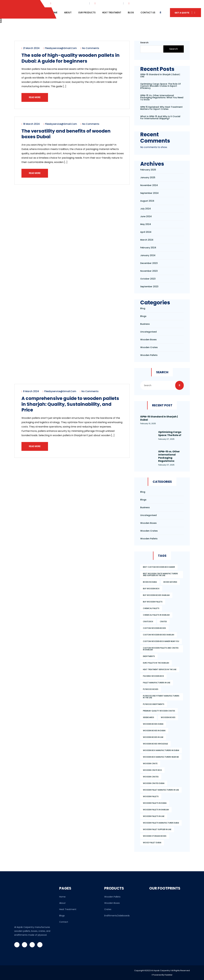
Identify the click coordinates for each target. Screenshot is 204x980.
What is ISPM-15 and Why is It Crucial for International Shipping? (160, 117)
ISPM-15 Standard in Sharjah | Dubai (159, 418)
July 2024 (145, 209)
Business (145, 324)
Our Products (87, 13)
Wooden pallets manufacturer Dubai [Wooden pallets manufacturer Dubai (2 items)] (161, 823)
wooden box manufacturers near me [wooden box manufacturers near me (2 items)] (161, 757)
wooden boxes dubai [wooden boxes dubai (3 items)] (153, 724)
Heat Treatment (112, 13)
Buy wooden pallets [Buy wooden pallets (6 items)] (153, 602)
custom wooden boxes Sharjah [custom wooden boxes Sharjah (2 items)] (159, 635)
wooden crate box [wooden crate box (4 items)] (152, 770)
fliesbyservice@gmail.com (61, 49)
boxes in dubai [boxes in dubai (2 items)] (150, 582)
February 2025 (148, 170)
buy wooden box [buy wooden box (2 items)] (151, 589)
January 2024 (148, 255)
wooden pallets (149, 355)
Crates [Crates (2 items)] (163, 622)
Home (54, 13)
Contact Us (148, 13)
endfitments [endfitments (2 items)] (149, 656)
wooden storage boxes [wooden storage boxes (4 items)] (155, 836)
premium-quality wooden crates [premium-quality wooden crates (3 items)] (159, 711)
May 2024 (146, 224)
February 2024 (148, 248)
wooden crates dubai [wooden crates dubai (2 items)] (154, 783)
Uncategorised (148, 332)
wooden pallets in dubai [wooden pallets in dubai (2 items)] (155, 803)
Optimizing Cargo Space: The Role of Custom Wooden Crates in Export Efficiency (160, 86)
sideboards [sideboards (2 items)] (148, 717)
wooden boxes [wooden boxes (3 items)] (168, 717)
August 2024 (147, 201)
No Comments (90, 49)
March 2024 (147, 240)
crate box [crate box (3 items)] (148, 622)
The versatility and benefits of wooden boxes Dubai (69, 135)
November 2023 (149, 271)
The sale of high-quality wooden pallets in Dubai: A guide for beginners (71, 58)
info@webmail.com (107, 3)
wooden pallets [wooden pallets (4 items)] (151, 796)
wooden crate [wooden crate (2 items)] (150, 763)
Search (144, 43)
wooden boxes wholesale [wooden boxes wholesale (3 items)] (155, 744)
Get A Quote (185, 13)
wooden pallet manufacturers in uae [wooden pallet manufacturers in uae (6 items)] (161, 790)
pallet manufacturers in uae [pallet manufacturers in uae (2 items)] (157, 683)
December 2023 (149, 263)
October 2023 (148, 279)
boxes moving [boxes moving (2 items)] (170, 582)
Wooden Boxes (112, 903)
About (68, 13)
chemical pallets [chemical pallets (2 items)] (151, 608)
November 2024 (149, 185)
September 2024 (149, 193)
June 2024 (146, 216)
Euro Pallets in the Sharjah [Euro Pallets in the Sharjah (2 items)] (156, 663)
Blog (131, 13)
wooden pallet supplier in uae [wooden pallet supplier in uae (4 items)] (157, 829)
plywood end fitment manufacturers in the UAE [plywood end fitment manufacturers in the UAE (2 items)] (161, 697)
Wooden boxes (148, 340)
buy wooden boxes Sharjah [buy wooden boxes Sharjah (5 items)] (156, 595)
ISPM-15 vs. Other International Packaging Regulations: (169, 456)
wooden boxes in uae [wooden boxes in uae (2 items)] (153, 737)
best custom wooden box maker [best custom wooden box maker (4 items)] (159, 567)
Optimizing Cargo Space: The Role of (170, 434)
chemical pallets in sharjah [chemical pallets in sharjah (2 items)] (156, 615)
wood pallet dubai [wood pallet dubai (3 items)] (152, 843)
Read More (35, 98)
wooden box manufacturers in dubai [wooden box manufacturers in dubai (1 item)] (161, 750)
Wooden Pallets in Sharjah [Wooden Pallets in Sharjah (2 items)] (156, 810)
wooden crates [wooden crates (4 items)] (151, 777)
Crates (108, 909)
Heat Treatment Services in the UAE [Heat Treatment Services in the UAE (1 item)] (160, 669)
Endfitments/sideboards (117, 916)
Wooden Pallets (112, 897)
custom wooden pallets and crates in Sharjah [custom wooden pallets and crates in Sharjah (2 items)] (161, 649)
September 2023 (149, 287)
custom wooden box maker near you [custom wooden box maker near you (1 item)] (161, 641)
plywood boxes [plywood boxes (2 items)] (151, 689)
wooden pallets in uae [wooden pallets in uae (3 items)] (154, 816)
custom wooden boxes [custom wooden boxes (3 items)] (154, 628)
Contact (64, 922)
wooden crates (149, 347)
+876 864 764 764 (141, 3)
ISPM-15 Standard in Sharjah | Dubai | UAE (160, 75)
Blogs (143, 316)
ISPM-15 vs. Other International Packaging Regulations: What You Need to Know (162, 98)
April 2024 (146, 232)
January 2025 (148, 177)
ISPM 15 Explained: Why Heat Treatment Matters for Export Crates (161, 108)
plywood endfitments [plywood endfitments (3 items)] (154, 704)
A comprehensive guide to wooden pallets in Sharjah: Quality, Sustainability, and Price (65, 407)
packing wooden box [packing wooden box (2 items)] (153, 676)
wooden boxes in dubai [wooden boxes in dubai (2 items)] (154, 731)
